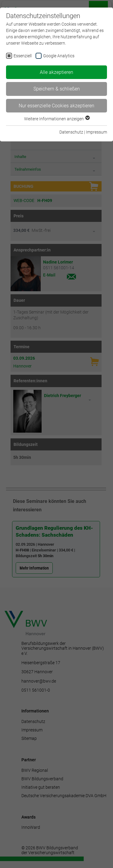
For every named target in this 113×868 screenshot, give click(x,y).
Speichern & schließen (57, 89)
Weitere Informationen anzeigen (57, 119)
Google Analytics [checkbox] (59, 56)
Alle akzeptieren (56, 72)
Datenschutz (71, 132)
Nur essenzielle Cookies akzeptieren (56, 106)
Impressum (96, 132)
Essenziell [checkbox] (23, 56)
